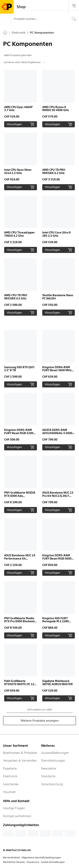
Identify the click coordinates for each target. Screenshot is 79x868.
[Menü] (5, 19)
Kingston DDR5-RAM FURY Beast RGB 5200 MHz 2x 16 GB (19, 433)
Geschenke (11, 784)
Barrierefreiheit (11, 858)
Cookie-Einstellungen (53, 862)
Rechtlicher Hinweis (14, 862)
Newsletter (49, 768)
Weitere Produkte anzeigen (40, 721)
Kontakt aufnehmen (17, 816)
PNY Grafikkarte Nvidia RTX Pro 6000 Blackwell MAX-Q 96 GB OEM (20, 621)
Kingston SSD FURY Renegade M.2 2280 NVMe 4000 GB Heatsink (58, 621)
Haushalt (9, 792)
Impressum (33, 862)
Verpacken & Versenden (20, 761)
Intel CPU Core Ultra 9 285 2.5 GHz (56, 234)
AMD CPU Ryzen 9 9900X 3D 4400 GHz (56, 109)
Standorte (48, 776)
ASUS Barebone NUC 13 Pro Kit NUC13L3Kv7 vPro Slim (58, 496)
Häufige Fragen (14, 808)
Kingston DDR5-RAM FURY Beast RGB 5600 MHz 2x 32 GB (57, 559)
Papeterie (10, 768)
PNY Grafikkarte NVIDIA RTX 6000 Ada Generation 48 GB (20, 496)
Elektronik (10, 776)
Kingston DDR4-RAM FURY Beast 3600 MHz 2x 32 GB (57, 370)
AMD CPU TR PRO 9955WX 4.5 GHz (16, 297)
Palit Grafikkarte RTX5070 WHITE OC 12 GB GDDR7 (19, 684)
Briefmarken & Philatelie (20, 753)
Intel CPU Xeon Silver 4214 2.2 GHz (18, 171)
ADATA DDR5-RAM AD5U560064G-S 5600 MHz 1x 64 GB (57, 433)
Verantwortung (52, 784)
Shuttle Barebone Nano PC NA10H (58, 297)
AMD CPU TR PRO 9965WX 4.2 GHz (54, 171)
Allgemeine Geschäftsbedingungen (41, 858)
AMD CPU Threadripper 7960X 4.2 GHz (20, 234)
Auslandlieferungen (55, 753)
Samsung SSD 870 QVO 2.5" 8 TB (19, 369)
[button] (21, 99)
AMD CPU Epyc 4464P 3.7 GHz (18, 109)
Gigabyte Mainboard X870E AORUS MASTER (57, 683)
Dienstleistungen (53, 761)
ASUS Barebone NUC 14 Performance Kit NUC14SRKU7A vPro (20, 559)
